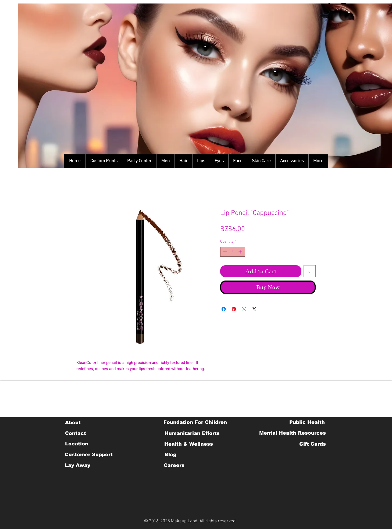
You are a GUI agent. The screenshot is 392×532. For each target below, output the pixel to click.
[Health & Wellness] (189, 444)
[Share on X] (254, 309)
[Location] (76, 444)
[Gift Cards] (312, 444)
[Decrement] (224, 252)
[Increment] (241, 252)
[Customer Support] (89, 455)
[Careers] (174, 465)
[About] (73, 423)
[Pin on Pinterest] (234, 309)
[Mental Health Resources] (293, 433)
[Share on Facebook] (224, 309)
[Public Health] (307, 422)
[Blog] (170, 455)
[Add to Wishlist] (310, 271)
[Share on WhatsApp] (244, 309)
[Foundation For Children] (195, 422)
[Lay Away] (78, 465)
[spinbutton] (233, 252)
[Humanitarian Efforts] (192, 433)
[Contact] (75, 433)
